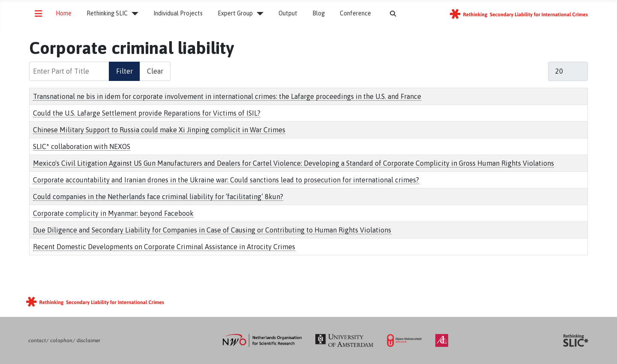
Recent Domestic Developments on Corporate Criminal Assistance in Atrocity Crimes (164, 247)
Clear (155, 71)
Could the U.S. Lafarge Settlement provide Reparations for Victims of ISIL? (147, 113)
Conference (355, 13)
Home (64, 13)
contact (37, 340)
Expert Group (235, 13)
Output (288, 13)
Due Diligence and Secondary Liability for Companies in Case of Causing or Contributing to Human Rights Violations (212, 230)
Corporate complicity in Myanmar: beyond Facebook (113, 213)
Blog (319, 13)
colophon (61, 340)
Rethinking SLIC (107, 13)
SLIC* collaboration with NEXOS (82, 146)
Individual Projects (178, 13)
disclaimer (88, 340)
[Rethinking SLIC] (133, 14)
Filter (124, 71)
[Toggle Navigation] (39, 14)
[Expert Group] (258, 14)
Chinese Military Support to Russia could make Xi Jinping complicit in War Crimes (159, 130)
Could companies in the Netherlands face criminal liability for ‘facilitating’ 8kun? (158, 197)
